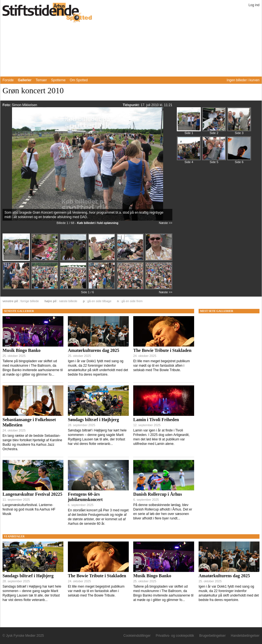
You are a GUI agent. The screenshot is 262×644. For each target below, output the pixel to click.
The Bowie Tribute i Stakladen (162, 350)
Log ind (254, 5)
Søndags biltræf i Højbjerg (93, 420)
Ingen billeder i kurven (243, 80)
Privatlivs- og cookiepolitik (175, 636)
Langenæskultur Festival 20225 (32, 494)
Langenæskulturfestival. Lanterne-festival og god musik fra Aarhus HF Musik (29, 509)
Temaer (41, 80)
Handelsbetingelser (245, 636)
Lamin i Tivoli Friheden (156, 420)
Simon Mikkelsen (24, 105)
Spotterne (58, 80)
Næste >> (166, 223)
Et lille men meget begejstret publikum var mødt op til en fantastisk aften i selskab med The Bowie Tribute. (162, 366)
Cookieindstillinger (137, 636)
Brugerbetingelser (212, 636)
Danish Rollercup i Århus (158, 494)
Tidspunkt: (132, 105)
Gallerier (25, 80)
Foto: (7, 105)
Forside (8, 80)
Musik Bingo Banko (22, 350)
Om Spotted (79, 80)
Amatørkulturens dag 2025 (94, 350)
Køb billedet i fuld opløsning (98, 223)
